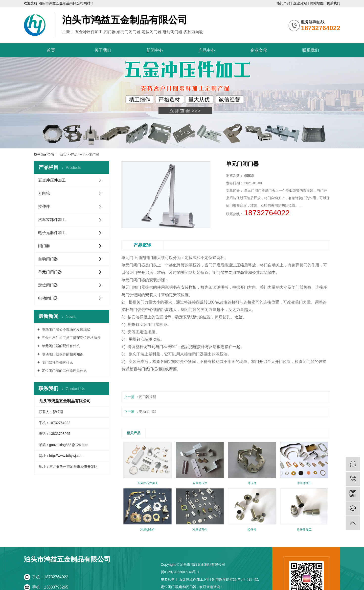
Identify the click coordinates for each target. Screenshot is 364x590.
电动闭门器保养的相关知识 (62, 354)
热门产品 (284, 3)
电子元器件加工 (52, 233)
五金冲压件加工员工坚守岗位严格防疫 (71, 338)
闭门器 (94, 155)
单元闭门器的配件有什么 (60, 346)
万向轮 (44, 193)
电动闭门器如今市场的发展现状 (66, 330)
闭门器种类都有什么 (57, 362)
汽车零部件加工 (52, 220)
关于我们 (103, 50)
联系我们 (333, 3)
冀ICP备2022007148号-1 (180, 572)
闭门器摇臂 (148, 397)
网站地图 (317, 3)
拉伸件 (44, 206)
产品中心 (207, 50)
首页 (51, 50)
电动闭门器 (48, 298)
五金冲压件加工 (52, 180)
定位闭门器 (48, 285)
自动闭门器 (48, 259)
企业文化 (259, 50)
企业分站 (300, 3)
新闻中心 (155, 50)
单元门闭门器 (50, 272)
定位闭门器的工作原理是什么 (64, 371)
